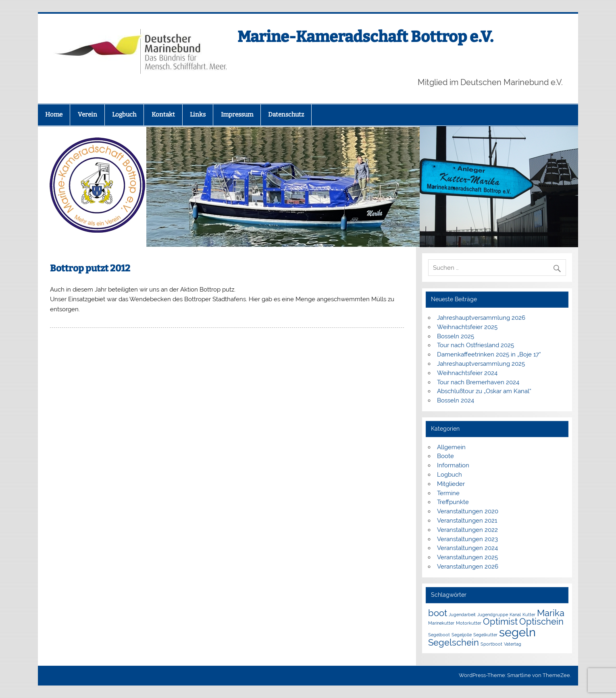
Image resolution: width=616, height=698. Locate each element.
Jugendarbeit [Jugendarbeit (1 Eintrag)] (462, 615)
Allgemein (451, 447)
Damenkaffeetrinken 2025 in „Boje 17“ (489, 354)
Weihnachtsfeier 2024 (467, 373)
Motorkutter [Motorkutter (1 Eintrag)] (469, 623)
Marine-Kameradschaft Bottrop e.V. (365, 37)
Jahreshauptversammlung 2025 (481, 364)
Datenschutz (286, 115)
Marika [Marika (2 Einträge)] (551, 613)
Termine (448, 493)
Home (54, 115)
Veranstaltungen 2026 (468, 567)
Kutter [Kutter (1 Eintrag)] (529, 615)
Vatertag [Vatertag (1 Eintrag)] (513, 644)
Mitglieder (451, 484)
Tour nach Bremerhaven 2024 (478, 382)
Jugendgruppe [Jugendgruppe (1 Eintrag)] (493, 615)
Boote (445, 456)
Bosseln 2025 (456, 336)
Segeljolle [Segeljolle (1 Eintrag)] (462, 635)
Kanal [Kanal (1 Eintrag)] (515, 615)
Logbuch (124, 115)
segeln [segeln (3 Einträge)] (517, 632)
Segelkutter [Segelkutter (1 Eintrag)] (485, 635)
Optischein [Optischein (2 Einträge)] (541, 621)
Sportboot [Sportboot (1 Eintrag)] (491, 644)
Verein (87, 115)
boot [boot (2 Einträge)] (438, 613)
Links (198, 115)
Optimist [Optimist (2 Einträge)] (500, 621)
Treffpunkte (453, 502)
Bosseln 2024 (456, 400)
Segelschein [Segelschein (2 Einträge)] (454, 642)
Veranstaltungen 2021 (467, 521)
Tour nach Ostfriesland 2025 (476, 345)
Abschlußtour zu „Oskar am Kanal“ (484, 391)
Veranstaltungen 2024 (467, 548)
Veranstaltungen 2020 (468, 511)
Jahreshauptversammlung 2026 (481, 318)
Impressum (237, 115)
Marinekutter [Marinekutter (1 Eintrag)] (441, 623)
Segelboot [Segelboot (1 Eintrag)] (439, 635)
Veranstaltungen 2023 (467, 539)
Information (453, 465)
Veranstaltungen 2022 (467, 530)
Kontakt (163, 115)
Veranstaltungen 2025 (467, 557)
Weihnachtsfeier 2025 (467, 327)
